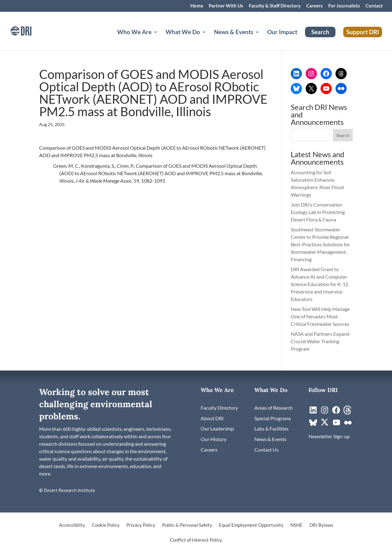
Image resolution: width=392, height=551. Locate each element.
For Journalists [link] (344, 6)
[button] (343, 135)
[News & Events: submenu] (262, 39)
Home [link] (197, 6)
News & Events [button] (234, 33)
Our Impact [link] (282, 33)
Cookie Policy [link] (106, 525)
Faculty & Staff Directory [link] (275, 6)
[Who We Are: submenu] (161, 39)
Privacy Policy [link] (141, 525)
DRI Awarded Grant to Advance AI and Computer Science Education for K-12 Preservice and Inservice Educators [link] (319, 284)
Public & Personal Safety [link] (187, 525)
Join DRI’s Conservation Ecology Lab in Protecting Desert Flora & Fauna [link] (318, 212)
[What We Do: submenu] (209, 39)
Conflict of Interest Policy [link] (196, 540)
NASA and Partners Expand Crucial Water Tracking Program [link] (320, 341)
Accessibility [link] (72, 525)
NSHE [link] (296, 525)
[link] (30, 30)
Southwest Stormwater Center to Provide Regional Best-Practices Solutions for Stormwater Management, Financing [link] (320, 244)
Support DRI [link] (363, 32)
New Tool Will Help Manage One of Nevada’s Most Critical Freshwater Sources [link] (321, 316)
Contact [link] (374, 6)
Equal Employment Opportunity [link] (251, 525)
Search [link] (320, 32)
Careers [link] (315, 6)
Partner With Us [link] (226, 6)
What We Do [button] (183, 33)
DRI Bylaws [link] (321, 525)
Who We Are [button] (134, 33)
